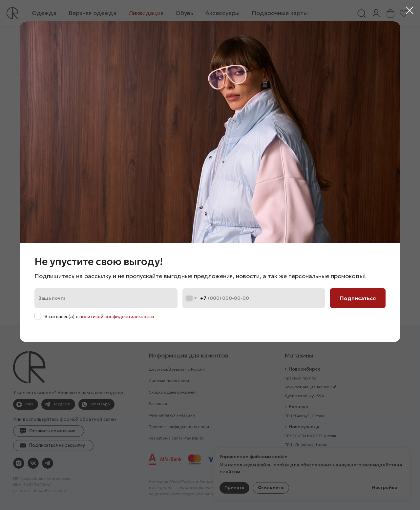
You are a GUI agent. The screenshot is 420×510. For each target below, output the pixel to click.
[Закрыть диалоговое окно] (410, 10)
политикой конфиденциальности (117, 316)
